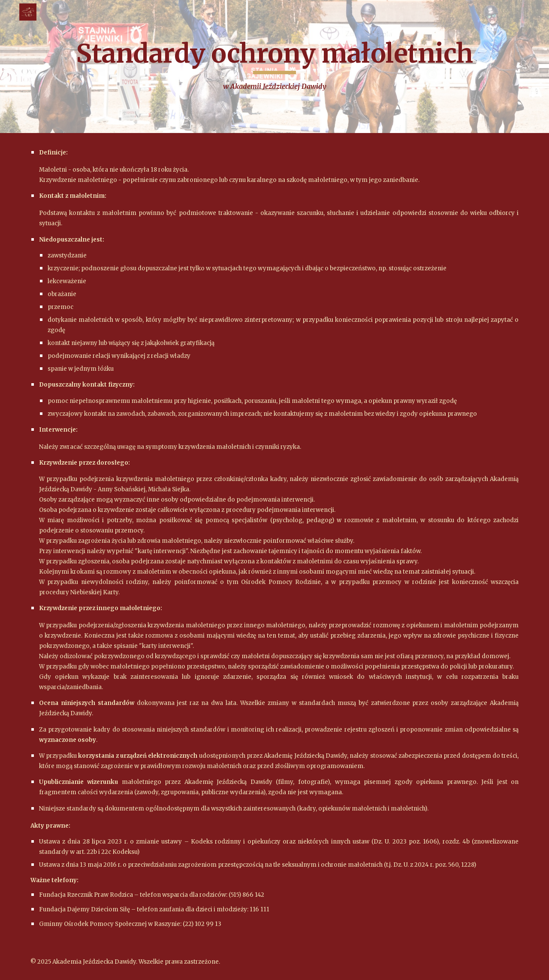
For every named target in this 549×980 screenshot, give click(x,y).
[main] (274, 67)
